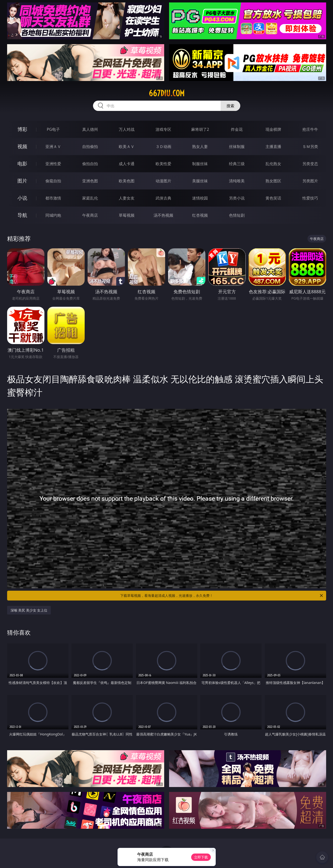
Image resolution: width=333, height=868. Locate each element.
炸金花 (237, 129)
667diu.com (167, 93)
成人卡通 (127, 164)
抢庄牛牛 (310, 129)
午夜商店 (90, 215)
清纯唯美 (237, 181)
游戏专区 (163, 129)
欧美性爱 (163, 164)
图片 (22, 181)
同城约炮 (53, 215)
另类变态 (310, 164)
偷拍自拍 (90, 164)
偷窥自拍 (53, 181)
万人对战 (127, 129)
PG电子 (53, 129)
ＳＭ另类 (310, 147)
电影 (22, 164)
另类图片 (310, 181)
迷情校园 (200, 198)
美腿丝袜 (200, 181)
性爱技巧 (310, 198)
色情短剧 (237, 215)
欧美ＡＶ (127, 147)
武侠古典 (163, 198)
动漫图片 (163, 181)
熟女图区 (273, 181)
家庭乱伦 (90, 198)
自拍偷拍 (90, 147)
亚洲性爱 (53, 164)
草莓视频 (127, 215)
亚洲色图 (90, 181)
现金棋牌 (273, 129)
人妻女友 (127, 198)
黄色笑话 (273, 198)
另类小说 (237, 198)
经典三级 (237, 164)
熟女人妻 (200, 147)
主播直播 (273, 147)
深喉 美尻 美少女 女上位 (29, 610)
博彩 (22, 129)
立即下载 (201, 857)
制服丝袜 (200, 164)
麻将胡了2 (200, 129)
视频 (22, 146)
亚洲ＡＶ (53, 147)
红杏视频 (200, 215)
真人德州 (90, 129)
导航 (22, 215)
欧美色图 (127, 181)
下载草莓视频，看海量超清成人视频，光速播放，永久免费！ (222, 596)
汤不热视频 (163, 215)
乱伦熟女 (273, 164)
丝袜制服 (237, 147)
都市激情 (53, 198)
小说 (22, 198)
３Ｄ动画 (163, 147)
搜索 (230, 106)
